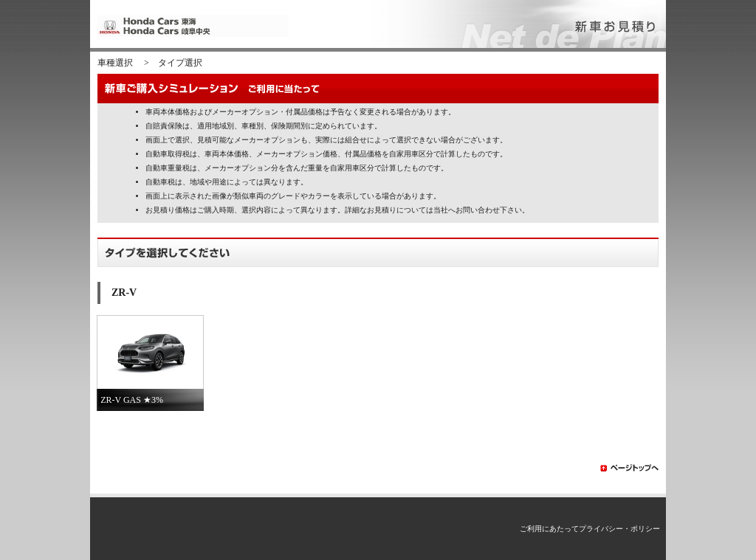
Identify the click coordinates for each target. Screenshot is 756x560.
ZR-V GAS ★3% (132, 400)
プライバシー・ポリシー (619, 529)
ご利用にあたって (549, 529)
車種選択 (115, 63)
